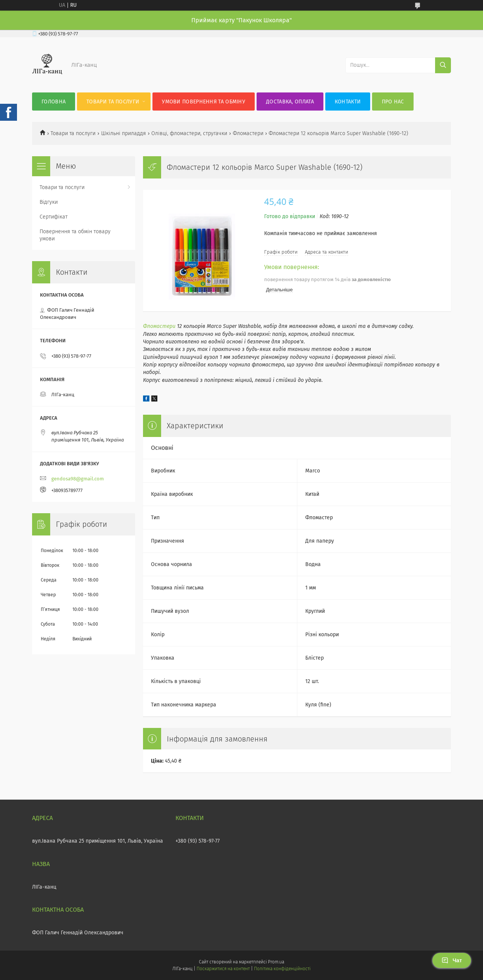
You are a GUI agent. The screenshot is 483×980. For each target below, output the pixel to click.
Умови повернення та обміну (204, 102)
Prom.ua (276, 962)
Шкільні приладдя (124, 133)
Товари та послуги (113, 102)
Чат (452, 960)
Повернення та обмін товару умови (75, 235)
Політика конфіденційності (282, 969)
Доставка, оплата (290, 102)
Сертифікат (54, 217)
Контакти (348, 102)
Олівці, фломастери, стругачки (189, 133)
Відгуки (49, 202)
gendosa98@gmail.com (78, 479)
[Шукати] (443, 65)
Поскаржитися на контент (223, 969)
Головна (54, 102)
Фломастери (248, 133)
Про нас (393, 102)
